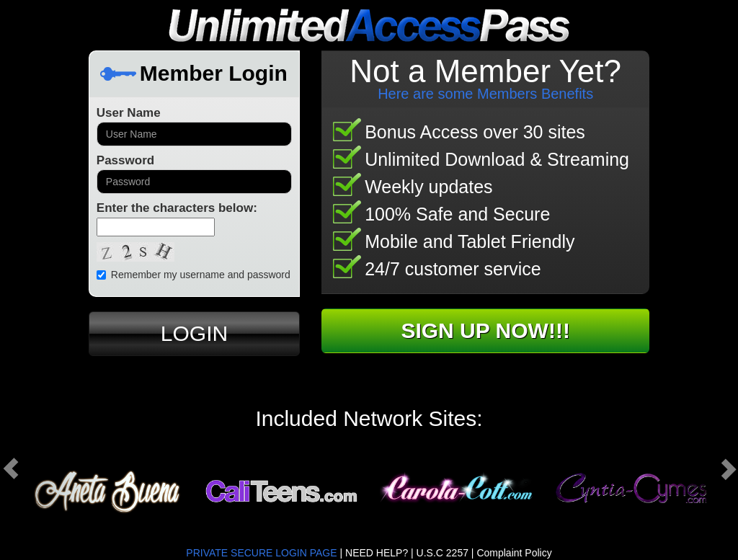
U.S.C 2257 (443, 553)
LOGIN (194, 333)
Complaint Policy (514, 553)
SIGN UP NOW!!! (485, 330)
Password (125, 160)
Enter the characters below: (177, 208)
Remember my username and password (194, 275)
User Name (129, 113)
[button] (72, 469)
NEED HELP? (377, 553)
